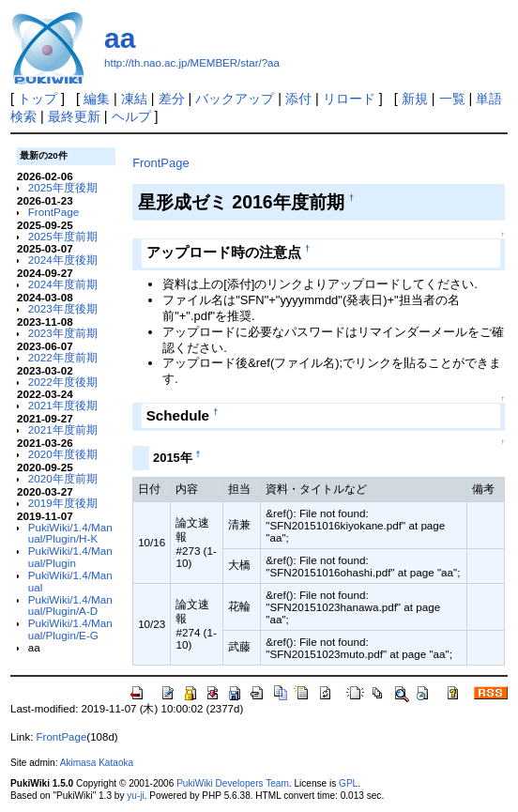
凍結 (134, 99)
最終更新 (74, 116)
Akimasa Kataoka (97, 763)
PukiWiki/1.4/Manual (70, 581)
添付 (298, 99)
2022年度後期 (63, 382)
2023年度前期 (63, 333)
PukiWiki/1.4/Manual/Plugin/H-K (70, 533)
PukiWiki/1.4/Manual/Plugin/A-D (70, 605)
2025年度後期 (63, 187)
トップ (38, 99)
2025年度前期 (63, 236)
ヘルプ (131, 116)
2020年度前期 (63, 478)
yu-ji (135, 796)
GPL (348, 783)
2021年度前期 (63, 429)
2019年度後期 (63, 503)
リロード (349, 99)
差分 (172, 99)
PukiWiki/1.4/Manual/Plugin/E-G (70, 629)
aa (120, 38)
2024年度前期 (63, 284)
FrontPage (53, 212)
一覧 (452, 99)
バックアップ (235, 99)
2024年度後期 (63, 260)
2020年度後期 (63, 454)
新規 (415, 99)
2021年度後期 (63, 405)
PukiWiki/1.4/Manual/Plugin (70, 557)
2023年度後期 (63, 308)
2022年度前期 (63, 357)
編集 (97, 99)
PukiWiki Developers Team (233, 783)
